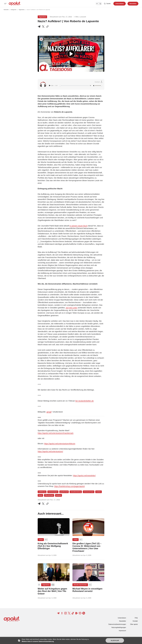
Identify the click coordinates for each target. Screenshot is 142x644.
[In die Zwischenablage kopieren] (47, 27)
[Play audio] (50, 86)
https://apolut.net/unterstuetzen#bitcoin (60, 444)
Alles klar (115, 640)
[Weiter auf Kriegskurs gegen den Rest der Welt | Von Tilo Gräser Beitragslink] (54, 591)
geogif (49, 412)
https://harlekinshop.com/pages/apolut (69, 486)
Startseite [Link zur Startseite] (6, 10)
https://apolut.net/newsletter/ (84, 476)
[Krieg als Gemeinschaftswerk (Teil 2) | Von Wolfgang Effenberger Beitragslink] (54, 546)
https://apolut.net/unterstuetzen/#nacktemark (56, 433)
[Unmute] (94, 86)
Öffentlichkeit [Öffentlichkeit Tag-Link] (49, 495)
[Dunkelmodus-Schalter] (99, 4)
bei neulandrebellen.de (84, 401)
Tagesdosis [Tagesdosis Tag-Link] (42, 17)
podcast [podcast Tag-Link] (59, 495)
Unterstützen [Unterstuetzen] (120, 4)
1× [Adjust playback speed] (90, 86)
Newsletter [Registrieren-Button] (133, 4)
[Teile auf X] (43, 27)
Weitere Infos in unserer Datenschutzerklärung (38, 641)
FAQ (136, 618)
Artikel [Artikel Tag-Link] (41, 540)
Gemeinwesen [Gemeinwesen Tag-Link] (53, 492)
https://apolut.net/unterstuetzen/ (50, 451)
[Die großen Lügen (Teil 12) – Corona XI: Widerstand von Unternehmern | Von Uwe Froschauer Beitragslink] (88, 547)
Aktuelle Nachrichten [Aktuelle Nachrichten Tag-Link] (80, 585)
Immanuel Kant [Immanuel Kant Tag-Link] (89, 492)
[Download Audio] (99, 82)
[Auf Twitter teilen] (43, 504)
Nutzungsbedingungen (119, 627)
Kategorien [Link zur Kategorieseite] (14, 10)
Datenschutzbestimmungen (117, 624)
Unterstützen (122, 618)
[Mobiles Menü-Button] (5, 4)
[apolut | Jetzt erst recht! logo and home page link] (15, 4)
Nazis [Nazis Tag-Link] (40, 495)
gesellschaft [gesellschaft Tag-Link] (64, 492)
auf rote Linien (72, 308)
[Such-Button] (107, 4)
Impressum (122, 631)
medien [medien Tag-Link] (99, 492)
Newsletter (123, 621)
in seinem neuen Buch (79, 226)
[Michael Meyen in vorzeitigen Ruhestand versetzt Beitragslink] (88, 590)
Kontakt (135, 621)
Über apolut (134, 624)
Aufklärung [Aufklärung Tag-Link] (42, 492)
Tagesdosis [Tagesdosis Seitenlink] (22, 10)
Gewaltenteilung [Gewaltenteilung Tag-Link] (76, 492)
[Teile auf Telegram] (39, 27)
